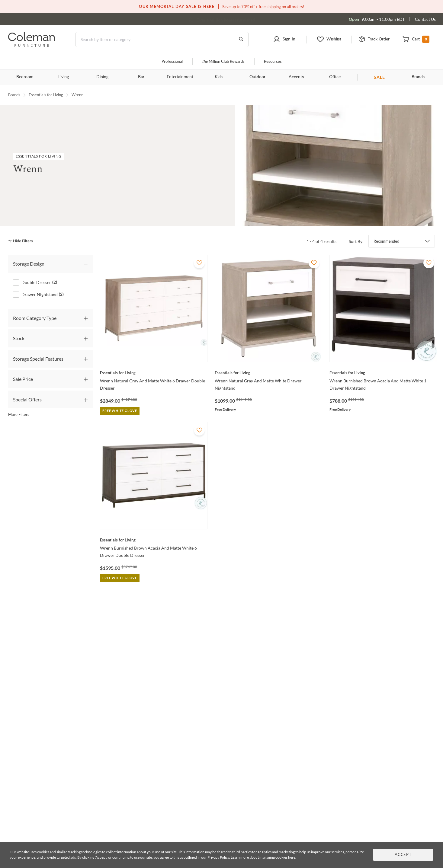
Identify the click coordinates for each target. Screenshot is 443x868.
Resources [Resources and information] (273, 62)
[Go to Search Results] (241, 40)
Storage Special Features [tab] (38, 358)
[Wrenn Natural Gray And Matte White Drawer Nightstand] (268, 373)
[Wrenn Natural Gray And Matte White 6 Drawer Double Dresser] (154, 373)
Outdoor (257, 77)
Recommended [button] (386, 241)
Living (64, 77)
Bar (141, 77)
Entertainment (180, 77)
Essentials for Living (46, 95)
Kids (219, 77)
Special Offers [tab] (27, 399)
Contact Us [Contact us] (425, 19)
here (292, 857)
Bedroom (25, 77)
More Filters (19, 414)
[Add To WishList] (199, 263)
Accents (296, 77)
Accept (403, 855)
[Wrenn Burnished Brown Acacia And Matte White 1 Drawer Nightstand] (383, 373)
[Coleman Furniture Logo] (32, 45)
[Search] (162, 40)
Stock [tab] (19, 338)
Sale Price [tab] (23, 379)
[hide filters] (22, 241)
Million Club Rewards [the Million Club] (223, 62)
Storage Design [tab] (29, 264)
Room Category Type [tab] (35, 318)
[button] (284, 40)
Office (335, 77)
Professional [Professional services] (172, 62)
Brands (418, 77)
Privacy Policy (218, 857)
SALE (379, 77)
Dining (102, 77)
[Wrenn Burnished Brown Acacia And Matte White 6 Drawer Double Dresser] (154, 540)
